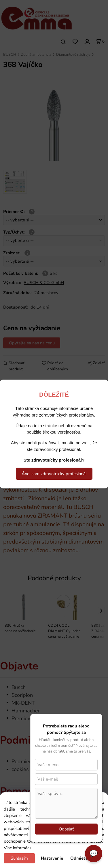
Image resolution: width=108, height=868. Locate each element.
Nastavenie (52, 858)
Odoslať (66, 829)
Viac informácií (17, 848)
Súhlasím (19, 858)
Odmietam (81, 858)
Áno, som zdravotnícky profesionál (54, 474)
